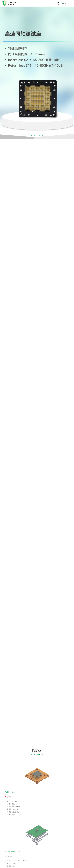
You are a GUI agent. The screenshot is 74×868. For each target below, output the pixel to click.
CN (62, 3)
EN (65, 3)
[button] (32, 135)
